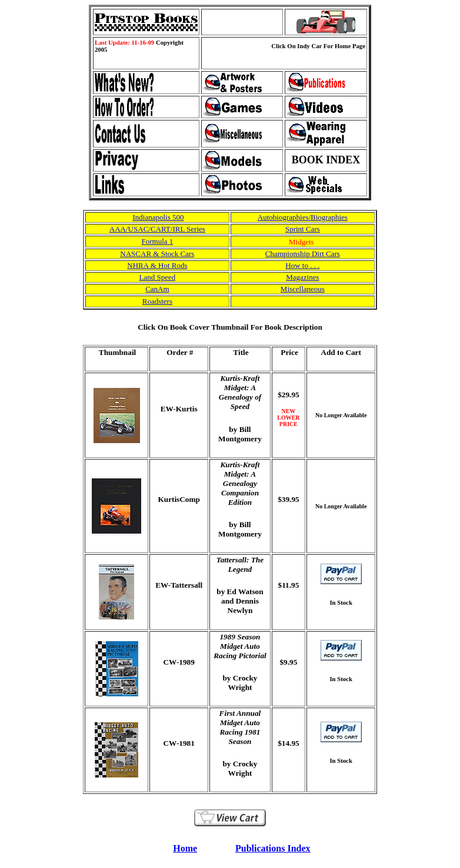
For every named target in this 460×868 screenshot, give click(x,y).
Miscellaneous (303, 289)
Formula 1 (157, 241)
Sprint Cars (303, 229)
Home (185, 848)
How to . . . (302, 265)
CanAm (157, 289)
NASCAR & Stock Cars (157, 254)
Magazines (302, 277)
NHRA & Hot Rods (157, 265)
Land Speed (158, 277)
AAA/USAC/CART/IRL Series (157, 229)
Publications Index (273, 848)
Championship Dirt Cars (303, 254)
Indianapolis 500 (158, 217)
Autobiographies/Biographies (303, 217)
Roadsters (157, 301)
